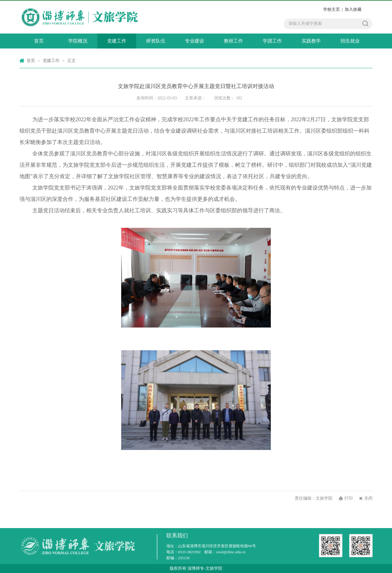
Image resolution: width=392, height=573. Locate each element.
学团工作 (272, 41)
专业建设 (195, 41)
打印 (349, 498)
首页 (39, 41)
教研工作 (233, 41)
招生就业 (350, 41)
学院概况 (78, 41)
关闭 (368, 498)
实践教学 (311, 41)
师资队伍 (156, 41)
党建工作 (117, 41)
